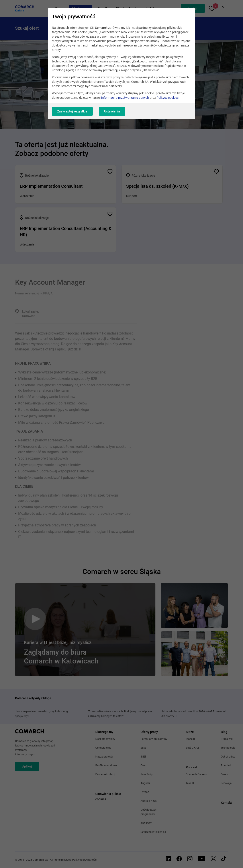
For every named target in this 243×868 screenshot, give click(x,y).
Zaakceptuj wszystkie (72, 111)
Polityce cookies (168, 98)
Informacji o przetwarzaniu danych (125, 98)
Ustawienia (112, 111)
